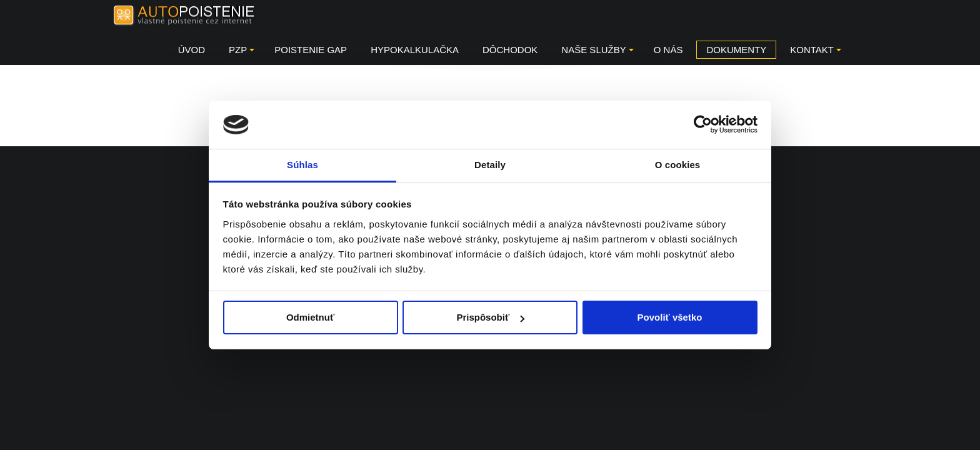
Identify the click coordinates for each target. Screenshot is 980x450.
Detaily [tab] (490, 165)
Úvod (192, 50)
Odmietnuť (310, 317)
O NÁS (668, 50)
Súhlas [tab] (302, 165)
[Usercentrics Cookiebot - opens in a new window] (703, 124)
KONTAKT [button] (816, 50)
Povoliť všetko (670, 317)
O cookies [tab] (678, 165)
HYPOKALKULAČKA (415, 50)
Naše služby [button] (597, 50)
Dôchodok (510, 50)
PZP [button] (242, 50)
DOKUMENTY (736, 50)
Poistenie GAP (311, 50)
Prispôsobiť (490, 317)
